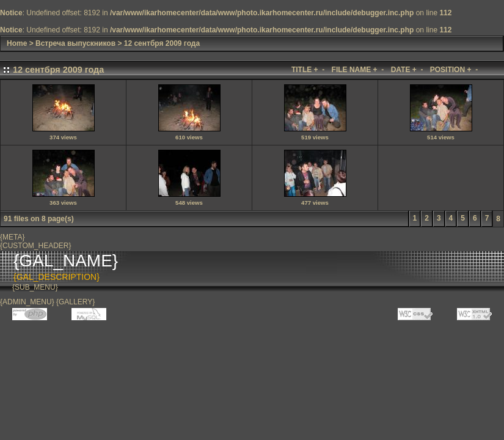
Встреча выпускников (75, 43)
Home (17, 43)
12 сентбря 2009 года (162, 43)
